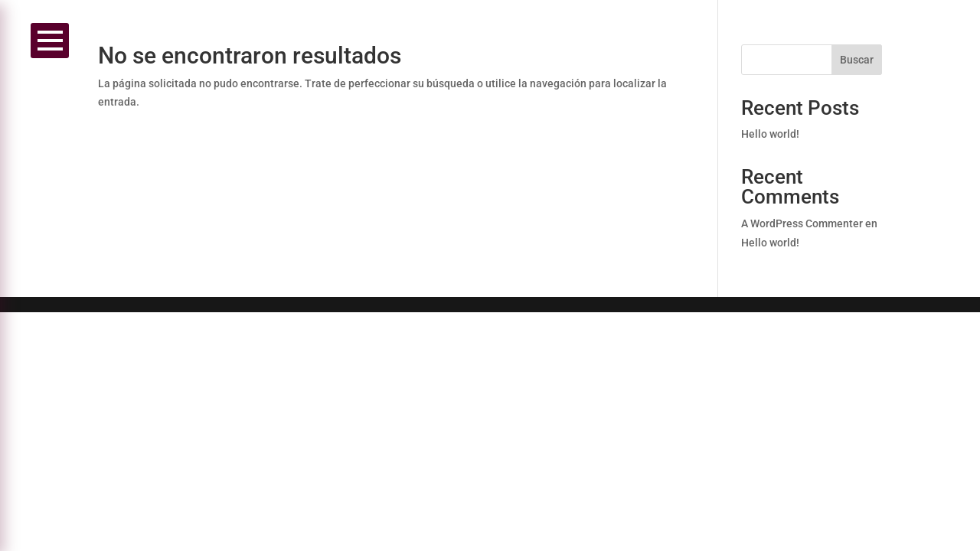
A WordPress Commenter (802, 223)
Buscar (857, 60)
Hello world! (770, 134)
